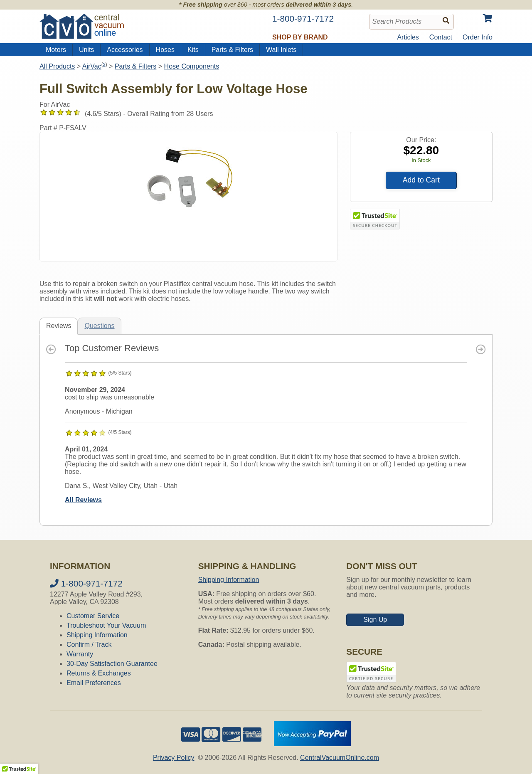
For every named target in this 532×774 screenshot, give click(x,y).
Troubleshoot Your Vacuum (106, 625)
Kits (193, 50)
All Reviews (83, 500)
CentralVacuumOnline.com (340, 758)
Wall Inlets (281, 50)
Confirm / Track (89, 645)
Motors (56, 50)
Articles (408, 37)
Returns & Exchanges (99, 673)
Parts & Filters (232, 50)
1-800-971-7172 (86, 583)
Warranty (80, 654)
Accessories (125, 50)
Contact (441, 37)
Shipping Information (97, 635)
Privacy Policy (174, 758)
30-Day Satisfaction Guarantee (112, 664)
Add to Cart (421, 180)
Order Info (478, 37)
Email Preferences (94, 683)
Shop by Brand (300, 37)
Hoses (165, 50)
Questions (99, 326)
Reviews (59, 326)
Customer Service (93, 616)
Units (86, 50)
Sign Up (375, 620)
